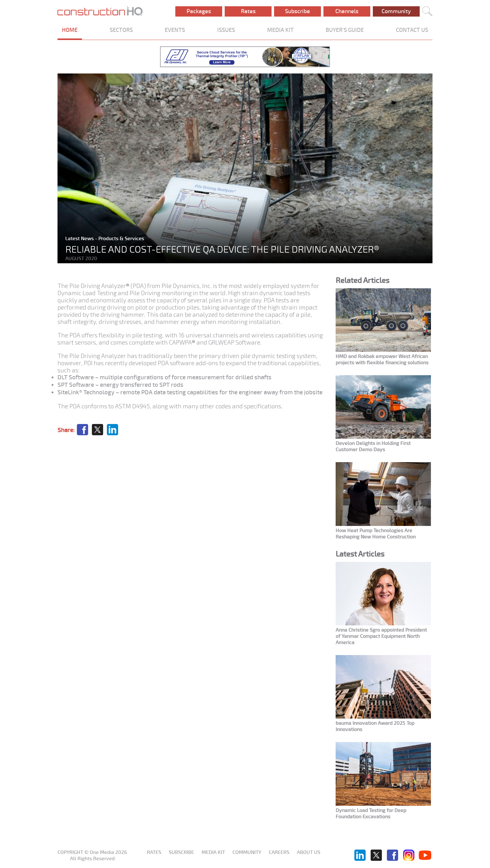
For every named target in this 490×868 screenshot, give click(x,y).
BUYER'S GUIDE (345, 30)
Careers (279, 852)
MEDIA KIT (280, 30)
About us (309, 852)
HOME (70, 30)
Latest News (80, 239)
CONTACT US (412, 30)
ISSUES (226, 30)
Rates (248, 11)
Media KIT (213, 852)
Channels (347, 11)
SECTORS (121, 30)
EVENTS (175, 30)
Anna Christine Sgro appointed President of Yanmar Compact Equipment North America (381, 636)
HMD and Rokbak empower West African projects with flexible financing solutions (382, 360)
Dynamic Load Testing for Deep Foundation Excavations (371, 814)
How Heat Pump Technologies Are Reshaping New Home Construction (376, 534)
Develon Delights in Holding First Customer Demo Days (373, 447)
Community (396, 11)
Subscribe (297, 11)
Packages (199, 11)
